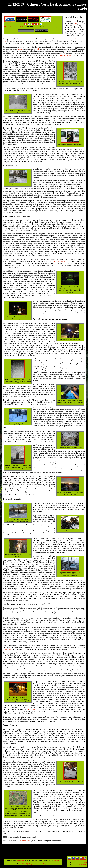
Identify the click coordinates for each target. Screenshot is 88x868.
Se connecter (83, 864)
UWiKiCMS (20, 860)
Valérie (19, 49)
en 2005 (77, 23)
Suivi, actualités (20, 27)
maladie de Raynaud (60, 261)
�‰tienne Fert (66, 55)
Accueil (84, 863)
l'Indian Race (8, 649)
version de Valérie (25, 841)
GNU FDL (31, 862)
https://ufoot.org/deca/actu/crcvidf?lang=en (35, 864)
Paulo (38, 49)
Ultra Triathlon (9, 27)
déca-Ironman (32, 709)
